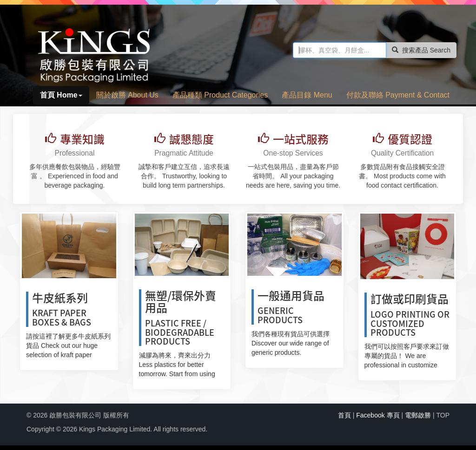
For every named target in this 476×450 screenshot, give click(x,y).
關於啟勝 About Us (127, 95)
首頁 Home (61, 95)
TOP (443, 415)
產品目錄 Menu (307, 95)
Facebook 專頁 (378, 415)
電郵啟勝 (418, 415)
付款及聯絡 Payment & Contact (398, 95)
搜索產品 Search (421, 50)
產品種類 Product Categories (220, 95)
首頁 (344, 415)
